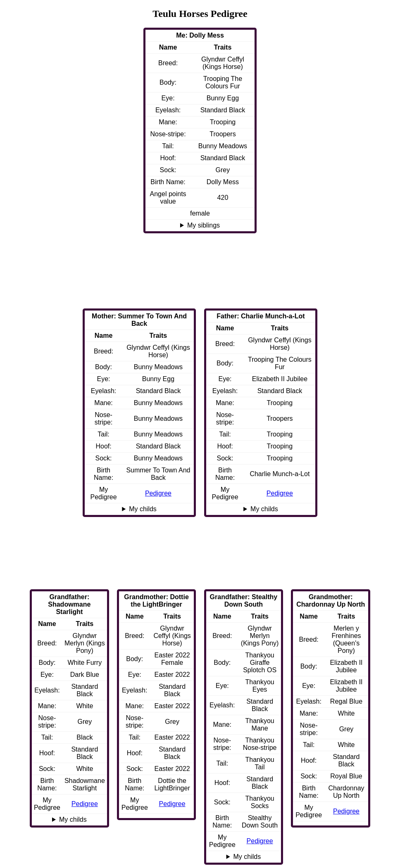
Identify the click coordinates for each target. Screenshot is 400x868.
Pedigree (280, 493)
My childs (264, 509)
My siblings (204, 225)
